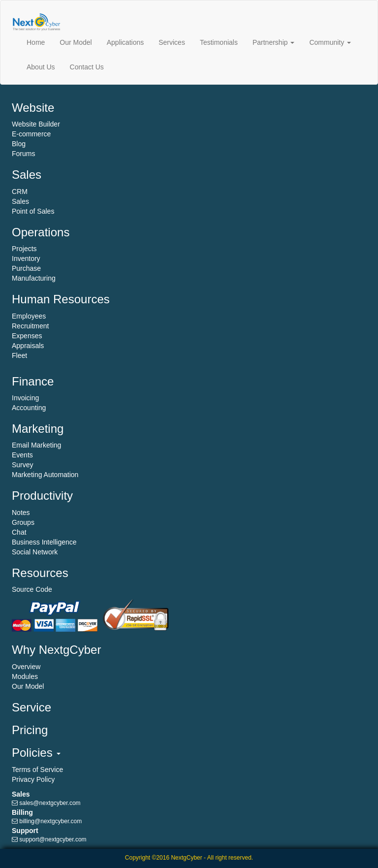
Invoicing (25, 398)
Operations (41, 232)
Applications (126, 42)
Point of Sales (33, 211)
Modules (25, 676)
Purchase (26, 268)
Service (31, 707)
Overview (26, 667)
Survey (23, 465)
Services (172, 42)
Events (22, 455)
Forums (23, 154)
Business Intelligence (44, 542)
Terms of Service (37, 770)
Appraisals (28, 346)
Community (330, 42)
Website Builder (36, 124)
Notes (21, 513)
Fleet (19, 355)
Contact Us (87, 67)
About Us (41, 67)
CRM (20, 192)
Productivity (42, 496)
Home (36, 42)
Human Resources (61, 299)
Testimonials (219, 42)
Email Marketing (36, 445)
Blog (19, 144)
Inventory (26, 258)
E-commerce (31, 134)
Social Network (35, 552)
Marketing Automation (45, 475)
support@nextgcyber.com (53, 839)
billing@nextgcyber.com (50, 821)
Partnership (273, 42)
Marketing (38, 429)
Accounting (29, 408)
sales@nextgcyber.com (50, 803)
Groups (23, 522)
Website (33, 108)
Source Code (32, 589)
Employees (29, 316)
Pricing (30, 730)
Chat (19, 532)
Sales (27, 175)
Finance (33, 381)
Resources (40, 573)
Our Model (76, 42)
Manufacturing (34, 278)
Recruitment (30, 326)
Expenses (27, 336)
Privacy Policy (33, 779)
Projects (24, 249)
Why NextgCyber (56, 650)
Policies (36, 753)
